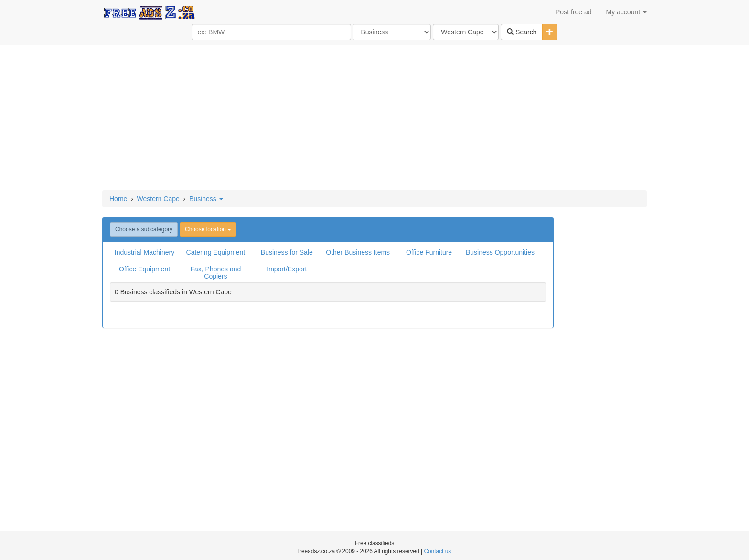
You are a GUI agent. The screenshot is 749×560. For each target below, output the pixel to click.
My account (626, 12)
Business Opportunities (500, 252)
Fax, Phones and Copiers (215, 273)
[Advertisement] (374, 118)
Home (118, 199)
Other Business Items (358, 252)
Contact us (437, 551)
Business (206, 199)
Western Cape (158, 199)
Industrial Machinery (144, 252)
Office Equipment (144, 269)
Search (522, 32)
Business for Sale (287, 252)
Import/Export (287, 269)
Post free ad (574, 12)
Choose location (208, 229)
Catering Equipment (216, 252)
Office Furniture (429, 252)
